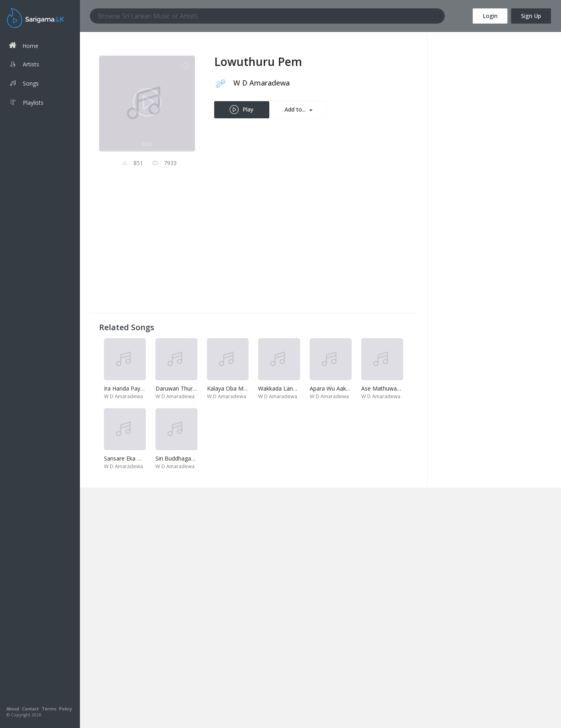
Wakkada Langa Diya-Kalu (292, 388)
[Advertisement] (254, 247)
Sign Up (531, 16)
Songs (24, 84)
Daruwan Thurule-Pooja (187, 388)
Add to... (296, 109)
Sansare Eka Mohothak (134, 458)
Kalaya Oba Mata (229, 388)
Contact (30, 709)
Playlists (26, 104)
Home (24, 45)
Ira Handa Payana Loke (134, 388)
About (13, 709)
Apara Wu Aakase (332, 388)
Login (490, 16)
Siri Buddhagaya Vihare (185, 458)
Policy (66, 709)
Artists (24, 65)
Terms (49, 709)
